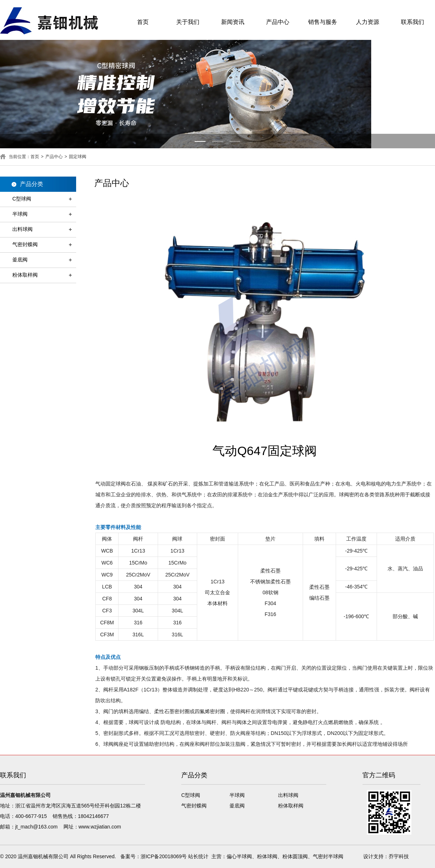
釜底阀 (20, 260)
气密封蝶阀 (25, 244)
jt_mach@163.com (36, 827)
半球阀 (20, 214)
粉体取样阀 (25, 275)
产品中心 (278, 22)
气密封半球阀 (328, 856)
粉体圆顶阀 (295, 856)
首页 (143, 22)
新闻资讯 (233, 22)
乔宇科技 (399, 856)
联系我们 (413, 22)
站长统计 (198, 856)
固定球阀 (78, 157)
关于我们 (188, 22)
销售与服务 (323, 22)
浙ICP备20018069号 (164, 856)
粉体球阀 (267, 856)
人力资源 (368, 22)
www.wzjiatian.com (100, 827)
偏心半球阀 (239, 856)
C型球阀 (22, 199)
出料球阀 (22, 229)
